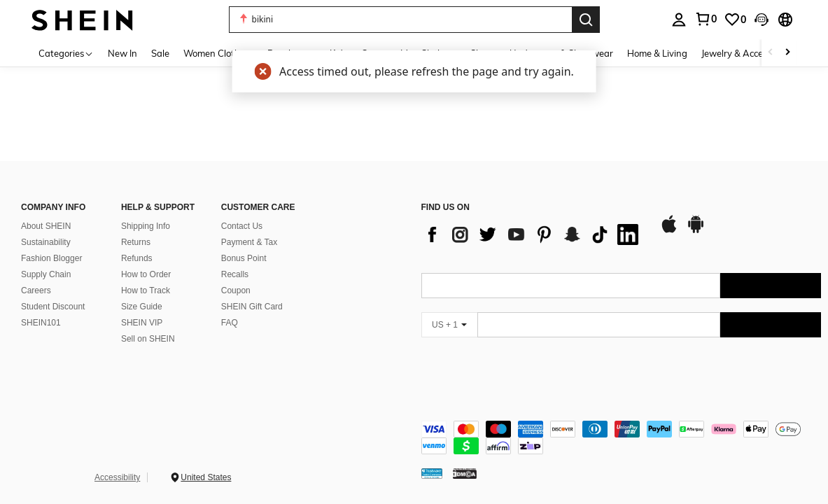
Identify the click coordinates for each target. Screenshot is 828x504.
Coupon (236, 290)
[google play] (696, 231)
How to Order (146, 274)
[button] (400, 20)
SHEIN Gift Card (252, 307)
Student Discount (53, 307)
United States (206, 477)
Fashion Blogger (51, 258)
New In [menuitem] (122, 53)
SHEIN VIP (142, 323)
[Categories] (66, 53)
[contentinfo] (622, 437)
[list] (533, 234)
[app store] (669, 231)
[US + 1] (449, 325)
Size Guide (142, 307)
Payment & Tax (249, 242)
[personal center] (679, 20)
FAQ (230, 323)
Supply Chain (46, 274)
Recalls (235, 274)
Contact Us (242, 226)
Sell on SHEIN (148, 339)
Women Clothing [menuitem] (218, 53)
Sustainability (46, 242)
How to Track (146, 290)
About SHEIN (46, 226)
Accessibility (117, 477)
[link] (706, 19)
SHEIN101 (41, 323)
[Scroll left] (771, 53)
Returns (136, 242)
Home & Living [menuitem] (657, 53)
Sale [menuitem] (160, 53)
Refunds (137, 258)
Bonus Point (244, 258)
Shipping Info (146, 226)
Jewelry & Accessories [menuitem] (746, 53)
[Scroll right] (787, 53)
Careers (36, 290)
